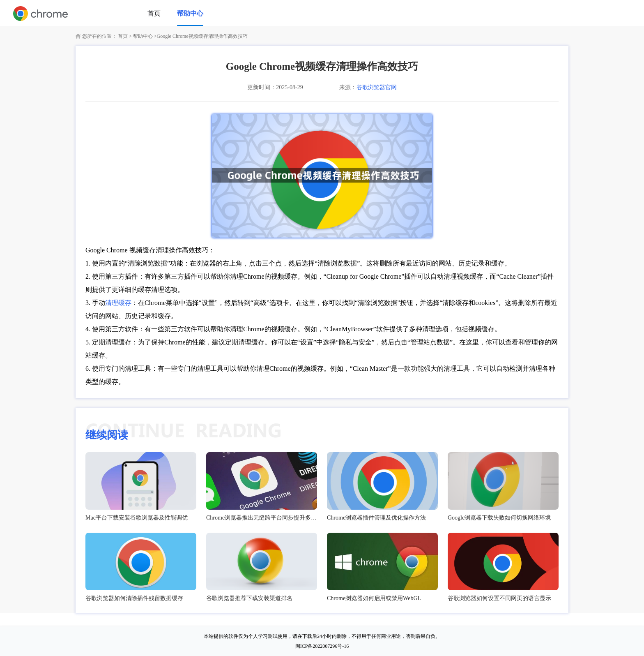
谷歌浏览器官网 (377, 87)
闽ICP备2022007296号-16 (322, 646)
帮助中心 (190, 13)
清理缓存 (118, 303)
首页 (154, 13)
